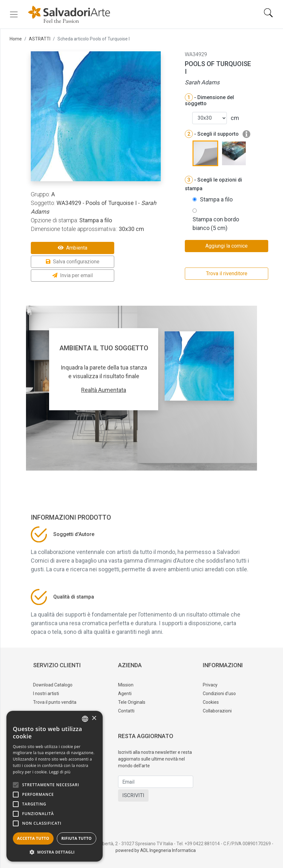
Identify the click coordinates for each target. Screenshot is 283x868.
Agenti (125, 694)
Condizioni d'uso (219, 694)
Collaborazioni (217, 711)
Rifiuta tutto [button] (77, 838)
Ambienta (73, 248)
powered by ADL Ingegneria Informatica (156, 850)
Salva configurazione (73, 262)
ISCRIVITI (133, 795)
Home (16, 39)
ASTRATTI (40, 39)
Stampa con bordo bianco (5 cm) (216, 224)
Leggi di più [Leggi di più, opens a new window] (60, 772)
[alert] (55, 786)
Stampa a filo (216, 199)
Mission (126, 685)
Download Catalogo (53, 685)
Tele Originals (132, 702)
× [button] (94, 718)
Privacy (210, 685)
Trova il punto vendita (55, 702)
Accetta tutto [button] (33, 838)
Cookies (211, 702)
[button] (55, 852)
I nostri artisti (46, 694)
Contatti (126, 711)
